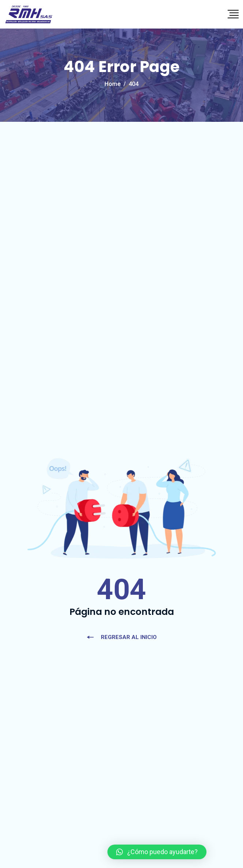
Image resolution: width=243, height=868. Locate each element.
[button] (157, 852)
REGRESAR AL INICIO (121, 637)
